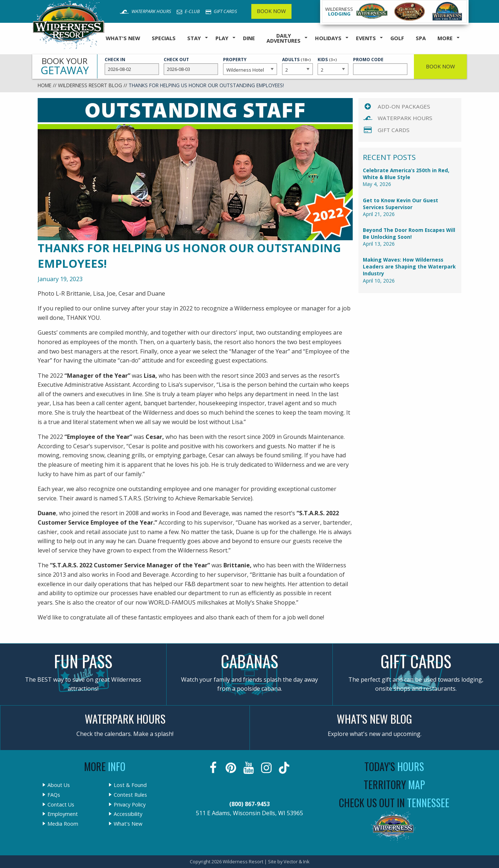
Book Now (271, 11)
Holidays (328, 38)
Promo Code (380, 66)
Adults (297, 65)
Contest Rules (130, 795)
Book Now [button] (440, 66)
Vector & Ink (297, 861)
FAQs (54, 795)
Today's (394, 767)
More (445, 38)
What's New (123, 38)
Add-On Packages (404, 106)
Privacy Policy (130, 805)
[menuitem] (123, 39)
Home (45, 85)
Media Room (63, 824)
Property (250, 66)
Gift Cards (221, 11)
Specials (164, 38)
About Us (59, 785)
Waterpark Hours (145, 11)
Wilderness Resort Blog (90, 85)
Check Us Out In (394, 803)
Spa (421, 38)
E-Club (188, 11)
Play (222, 38)
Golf (397, 38)
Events (366, 38)
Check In (132, 66)
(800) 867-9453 (249, 804)
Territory (394, 785)
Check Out (191, 66)
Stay (194, 38)
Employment (63, 814)
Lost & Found (130, 785)
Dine (249, 38)
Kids (333, 65)
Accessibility (128, 814)
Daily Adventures (284, 38)
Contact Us (61, 805)
